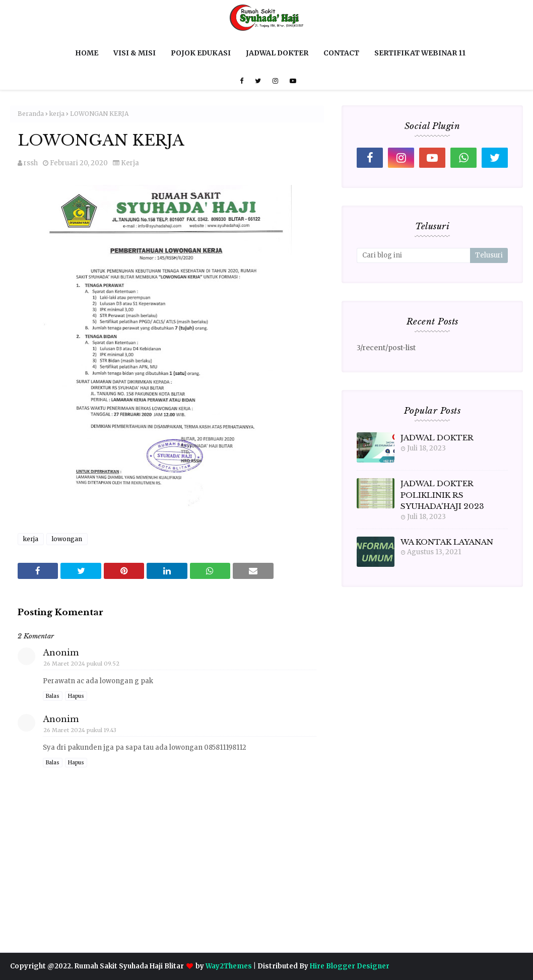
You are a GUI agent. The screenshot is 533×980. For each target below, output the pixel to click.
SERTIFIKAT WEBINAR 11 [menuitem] (420, 53)
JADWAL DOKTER (437, 438)
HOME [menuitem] (87, 53)
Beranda (31, 114)
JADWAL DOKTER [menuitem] (277, 53)
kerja (57, 114)
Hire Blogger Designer (350, 966)
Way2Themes (229, 966)
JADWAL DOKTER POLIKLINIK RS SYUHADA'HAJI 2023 (442, 495)
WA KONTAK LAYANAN (447, 542)
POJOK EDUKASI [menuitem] (201, 53)
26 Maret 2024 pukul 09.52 (81, 664)
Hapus (76, 696)
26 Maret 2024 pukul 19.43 (80, 730)
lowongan (67, 539)
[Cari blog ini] (413, 255)
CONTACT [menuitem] (341, 53)
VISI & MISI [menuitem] (135, 53)
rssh (31, 163)
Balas (53, 696)
